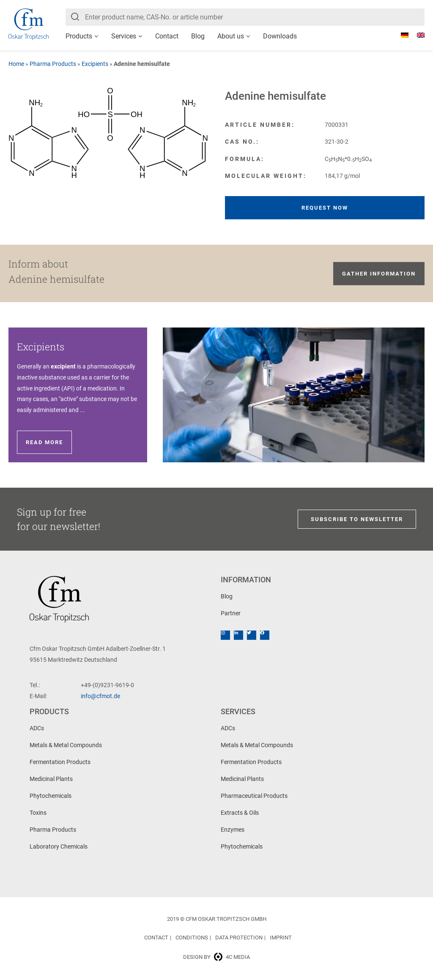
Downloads (280, 36)
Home (16, 64)
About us (231, 36)
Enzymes (233, 830)
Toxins (38, 813)
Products (79, 36)
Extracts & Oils (240, 813)
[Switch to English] (417, 35)
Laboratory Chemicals (59, 846)
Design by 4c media (216, 957)
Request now (325, 208)
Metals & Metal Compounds (66, 745)
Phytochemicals (51, 796)
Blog (198, 36)
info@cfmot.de (100, 696)
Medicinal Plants (51, 779)
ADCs (37, 728)
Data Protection (239, 938)
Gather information (379, 274)
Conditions (192, 938)
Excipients (95, 64)
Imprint (281, 938)
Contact (167, 36)
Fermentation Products (60, 762)
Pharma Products (53, 64)
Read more (44, 442)
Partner (231, 613)
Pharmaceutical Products (254, 796)
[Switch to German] (400, 35)
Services (124, 36)
